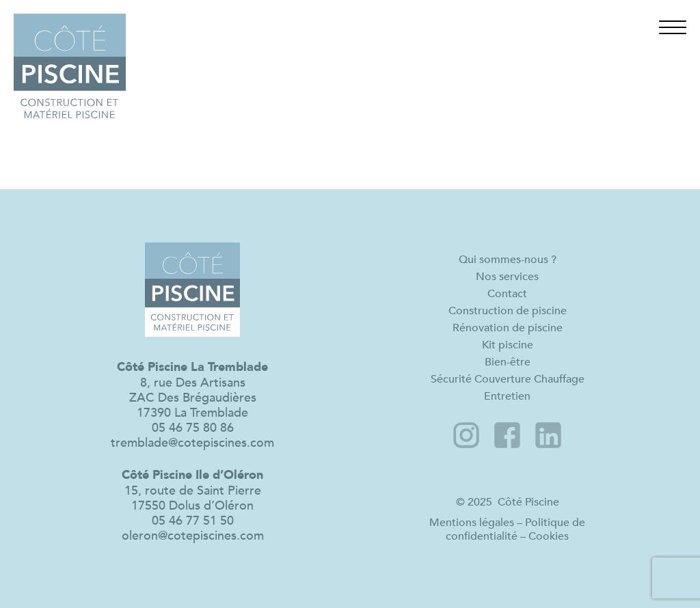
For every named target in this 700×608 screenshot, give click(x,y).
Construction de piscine (508, 310)
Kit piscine (508, 345)
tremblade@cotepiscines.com (192, 443)
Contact (507, 293)
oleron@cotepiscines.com (193, 536)
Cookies (549, 536)
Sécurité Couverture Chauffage (508, 379)
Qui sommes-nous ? (508, 259)
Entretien (507, 396)
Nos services (507, 276)
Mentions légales (472, 522)
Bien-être (508, 362)
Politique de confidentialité (515, 529)
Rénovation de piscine (508, 328)
